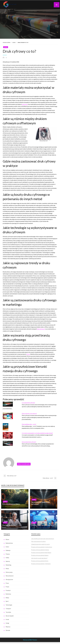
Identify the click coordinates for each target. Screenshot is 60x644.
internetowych (41, 329)
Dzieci (7, 547)
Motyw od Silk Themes (30, 640)
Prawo (7, 587)
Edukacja (8, 550)
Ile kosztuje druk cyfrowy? (29, 442)
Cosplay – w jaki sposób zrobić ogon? (43, 525)
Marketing (8, 565)
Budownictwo (9, 543)
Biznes (14, 42)
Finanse (8, 554)
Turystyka (8, 612)
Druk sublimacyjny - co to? (29, 424)
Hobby (7, 558)
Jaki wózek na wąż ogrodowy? (39, 558)
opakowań (25, 104)
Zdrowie (8, 630)
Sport (7, 601)
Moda (7, 569)
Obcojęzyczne (9, 579)
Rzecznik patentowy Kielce (11, 504)
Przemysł (8, 590)
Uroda (7, 619)
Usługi (7, 623)
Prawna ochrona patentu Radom (40, 555)
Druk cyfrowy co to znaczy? (29, 413)
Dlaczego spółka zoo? (9, 525)
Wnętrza (8, 627)
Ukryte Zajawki (10, 616)
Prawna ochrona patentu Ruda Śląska (41, 552)
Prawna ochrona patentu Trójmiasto (41, 564)
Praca (7, 583)
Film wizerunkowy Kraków (38, 541)
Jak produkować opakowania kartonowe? (40, 503)
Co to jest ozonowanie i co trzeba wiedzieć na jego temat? (37, 433)
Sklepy (7, 598)
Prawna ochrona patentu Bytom (40, 561)
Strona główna (7, 42)
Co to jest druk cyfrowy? (28, 403)
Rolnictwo (8, 594)
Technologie (9, 605)
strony (28, 354)
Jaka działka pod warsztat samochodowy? (43, 539)
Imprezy (8, 561)
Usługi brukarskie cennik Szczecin (40, 544)
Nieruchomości (10, 576)
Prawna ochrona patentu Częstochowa (42, 547)
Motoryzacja (9, 572)
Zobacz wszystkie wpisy (24, 464)
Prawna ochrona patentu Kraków (40, 550)
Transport (8, 609)
